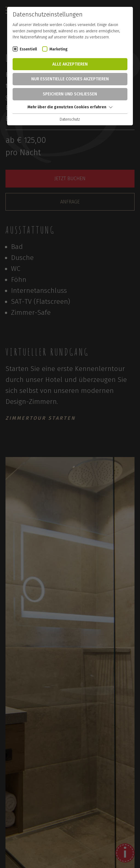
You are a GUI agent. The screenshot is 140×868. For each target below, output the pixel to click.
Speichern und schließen (70, 94)
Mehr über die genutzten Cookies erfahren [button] (70, 107)
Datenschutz (70, 119)
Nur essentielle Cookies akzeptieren (70, 79)
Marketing (58, 49)
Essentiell (28, 49)
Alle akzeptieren (70, 64)
